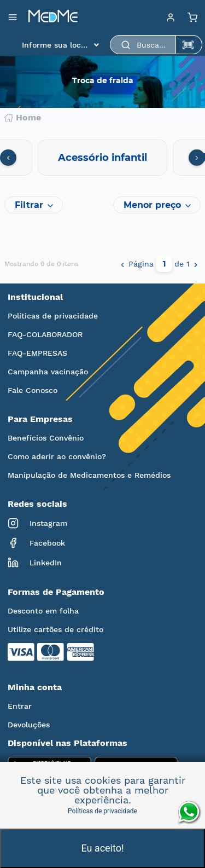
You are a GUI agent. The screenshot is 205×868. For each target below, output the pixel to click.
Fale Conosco (33, 390)
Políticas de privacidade (53, 316)
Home (23, 118)
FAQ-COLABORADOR (45, 334)
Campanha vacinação (48, 372)
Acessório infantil (102, 158)
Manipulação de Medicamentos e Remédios (89, 475)
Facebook (36, 543)
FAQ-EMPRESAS (37, 353)
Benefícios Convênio (46, 438)
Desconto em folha (43, 611)
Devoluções (29, 725)
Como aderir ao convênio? (57, 456)
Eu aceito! (102, 848)
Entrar (20, 706)
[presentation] (8, 158)
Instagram (37, 523)
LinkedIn (35, 563)
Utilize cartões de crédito (55, 629)
